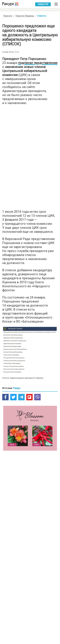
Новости (43, 4)
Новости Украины (25, 16)
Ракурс (17, 388)
